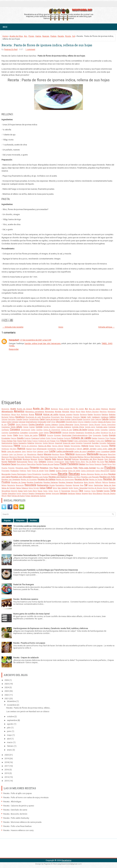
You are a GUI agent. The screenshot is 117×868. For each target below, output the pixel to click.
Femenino (101, 438)
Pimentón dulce (22, 468)
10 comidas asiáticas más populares (29, 526)
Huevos (21, 449)
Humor (29, 449)
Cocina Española (36, 424)
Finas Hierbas (7, 441)
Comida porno (90, 427)
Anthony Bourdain (92, 412)
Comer (32, 427)
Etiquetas (20, 521)
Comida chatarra (64, 427)
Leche (52, 451)
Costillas (39, 430)
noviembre (12, 705)
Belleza (12, 417)
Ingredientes (52, 449)
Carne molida (65, 419)
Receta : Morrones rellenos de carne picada (22, 822)
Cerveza (22, 422)
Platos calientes (66, 468)
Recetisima (58, 10)
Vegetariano (40, 493)
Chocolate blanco (71, 422)
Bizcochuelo (55, 417)
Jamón (86, 449)
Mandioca (55, 454)
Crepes (97, 430)
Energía (112, 435)
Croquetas (104, 430)
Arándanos (112, 412)
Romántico (60, 485)
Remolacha (11, 485)
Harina (38, 36)
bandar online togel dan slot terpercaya (43, 343)
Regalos (112, 482)
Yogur (28, 496)
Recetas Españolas (35, 482)
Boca (62, 417)
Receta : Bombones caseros (26, 599)
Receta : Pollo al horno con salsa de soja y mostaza (26, 797)
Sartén (71, 488)
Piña (51, 468)
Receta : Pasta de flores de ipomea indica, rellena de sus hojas (47, 45)
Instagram (61, 449)
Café (89, 417)
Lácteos (40, 451)
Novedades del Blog (88, 459)
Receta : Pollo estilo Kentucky (16, 818)
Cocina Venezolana (108, 425)
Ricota (68, 36)
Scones (76, 488)
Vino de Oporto (109, 493)
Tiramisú (87, 491)
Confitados (5, 430)
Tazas (56, 491)
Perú (114, 464)
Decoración (55, 432)
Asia (18, 415)
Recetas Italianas (51, 482)
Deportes (72, 433)
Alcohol (112, 409)
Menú (67, 457)
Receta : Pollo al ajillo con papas (18, 793)
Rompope (76, 485)
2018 (7, 762)
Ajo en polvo (94, 409)
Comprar (112, 427)
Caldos (112, 417)
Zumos (43, 496)
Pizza (56, 468)
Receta (61, 36)
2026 (7, 680)
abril (9, 739)
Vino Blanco (98, 493)
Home (5, 36)
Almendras (50, 412)
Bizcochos (46, 417)
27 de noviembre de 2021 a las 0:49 (36, 340)
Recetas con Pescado (90, 477)
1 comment (30, 49)
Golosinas (38, 443)
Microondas (111, 457)
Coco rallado (17, 427)
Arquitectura (6, 415)
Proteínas (23, 471)
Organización (59, 462)
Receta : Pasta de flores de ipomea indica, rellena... (29, 708)
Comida (39, 427)
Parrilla (39, 464)
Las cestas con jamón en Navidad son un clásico (28, 711)
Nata (54, 459)
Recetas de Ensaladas (29, 480)
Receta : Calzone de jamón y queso (19, 806)
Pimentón (11, 468)
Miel (3, 459)
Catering (98, 419)
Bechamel (5, 417)
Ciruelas (94, 422)
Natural (60, 459)
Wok (9, 496)
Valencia (25, 494)
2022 (7, 695)
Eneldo (105, 435)
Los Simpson (18, 454)
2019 (7, 758)
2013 (7, 781)
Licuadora (105, 451)
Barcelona (97, 415)
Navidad (68, 459)
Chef (49, 422)
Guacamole (87, 443)
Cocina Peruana (95, 425)
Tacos (40, 491)
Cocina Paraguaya (81, 425)
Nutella (4, 462)
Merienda (73, 457)
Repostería (30, 485)
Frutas (70, 441)
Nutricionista (22, 462)
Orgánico (50, 462)
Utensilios (12, 493)
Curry (41, 433)
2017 (7, 766)
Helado (67, 446)
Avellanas (24, 415)
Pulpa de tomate (38, 471)
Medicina (61, 457)
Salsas (43, 488)
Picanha (4, 468)
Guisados (103, 443)
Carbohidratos (34, 419)
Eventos (60, 438)
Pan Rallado (110, 462)
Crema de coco (67, 430)
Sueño (26, 491)
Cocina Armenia (22, 425)
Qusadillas (46, 474)
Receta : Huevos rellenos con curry (18, 830)
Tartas (51, 491)
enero (10, 750)
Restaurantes (43, 485)
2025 (7, 684)
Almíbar (58, 412)
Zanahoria (35, 496)
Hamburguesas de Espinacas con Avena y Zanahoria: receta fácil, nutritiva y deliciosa (51, 628)
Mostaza (26, 459)
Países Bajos (80, 462)
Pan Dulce (100, 462)
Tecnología (66, 491)
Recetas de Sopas (19, 482)
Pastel (63, 464)
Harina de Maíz (45, 446)
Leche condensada (65, 451)
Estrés (48, 438)
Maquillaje (112, 454)
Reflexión (98, 482)
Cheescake (42, 422)
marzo (10, 742)
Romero (69, 485)
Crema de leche (80, 430)
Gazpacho (23, 443)
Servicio (106, 488)
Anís (83, 412)
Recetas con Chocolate (21, 477)
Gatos (15, 443)
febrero (11, 746)
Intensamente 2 (70, 449)
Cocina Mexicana (66, 424)
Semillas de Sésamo (95, 488)
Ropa (82, 485)
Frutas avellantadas (81, 441)
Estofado (42, 438)
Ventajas (63, 493)
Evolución (67, 438)
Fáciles (94, 438)
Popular (7, 521)
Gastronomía (7, 443)
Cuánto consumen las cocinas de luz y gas (32, 541)
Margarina (13, 457)
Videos (78, 493)
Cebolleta (112, 419)
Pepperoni (98, 464)
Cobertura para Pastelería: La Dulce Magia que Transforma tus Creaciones (46, 570)
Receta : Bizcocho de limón (15, 814)
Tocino (93, 491)
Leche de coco (80, 451)
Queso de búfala (74, 471)
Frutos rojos (100, 441)
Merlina (80, 457)
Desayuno (80, 433)
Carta (93, 419)
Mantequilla (93, 454)
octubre (11, 716)
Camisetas (12, 419)
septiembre (12, 720)
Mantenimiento (81, 454)
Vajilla (19, 494)
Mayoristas (53, 457)
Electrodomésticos (80, 435)
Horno (112, 446)
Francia (35, 441)
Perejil (104, 464)
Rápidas (54, 474)
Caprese (25, 419)
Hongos (97, 446)
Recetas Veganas (66, 482)
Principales (6, 471)
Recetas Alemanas (87, 474)
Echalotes (58, 435)
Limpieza (5, 454)
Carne (42, 419)
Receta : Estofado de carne (15, 810)
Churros (81, 422)
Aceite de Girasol (24, 409)
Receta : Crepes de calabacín (26, 658)
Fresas (53, 441)
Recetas (74, 474)
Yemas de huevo (18, 496)
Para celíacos (21, 464)
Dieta (16, 435)
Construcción (26, 430)
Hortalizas (5, 449)
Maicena (48, 454)
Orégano (42, 462)
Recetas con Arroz (101, 474)
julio (9, 728)
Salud (49, 488)
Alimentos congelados (35, 412)
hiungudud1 (14, 340)
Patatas (82, 464)
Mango (62, 454)
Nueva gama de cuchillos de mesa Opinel (31, 614)
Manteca (70, 454)
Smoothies (6, 491)
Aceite (13, 409)
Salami (91, 485)
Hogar (91, 446)
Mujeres (41, 459)
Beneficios (20, 417)
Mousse (34, 459)
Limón (113, 451)
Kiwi (35, 452)
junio (9, 731)
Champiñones (31, 422)
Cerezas (15, 422)
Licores (98, 452)
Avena (31, 414)
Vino (90, 493)
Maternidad (44, 457)
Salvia (55, 488)
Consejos (15, 430)
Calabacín (96, 417)
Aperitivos (103, 412)
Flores (31, 36)
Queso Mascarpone (102, 471)
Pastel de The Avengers (24, 585)
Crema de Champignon (52, 430)
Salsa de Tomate (9, 488)
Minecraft (9, 459)
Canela (19, 419)
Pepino (92, 464)
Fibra (107, 438)
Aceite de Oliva (16, 36)
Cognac (26, 427)
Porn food (100, 468)
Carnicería (86, 419)
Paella (72, 462)
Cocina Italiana (51, 424)
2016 (7, 770)
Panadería (6, 464)
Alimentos (19, 411)
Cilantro (87, 422)
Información (42, 449)
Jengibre (93, 449)
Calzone (4, 419)
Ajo (26, 36)
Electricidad (67, 435)
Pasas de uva (48, 464)
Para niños (31, 464)
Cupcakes (24, 433)
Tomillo (106, 491)
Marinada (21, 457)
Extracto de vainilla (81, 438)
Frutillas (92, 441)
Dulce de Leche (31, 435)
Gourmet (59, 443)
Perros (110, 464)
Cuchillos (5, 433)
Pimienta (34, 468)
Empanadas (97, 435)
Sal (74, 36)
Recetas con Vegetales (11, 479)
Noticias (75, 459)
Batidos (105, 414)
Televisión (74, 491)
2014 (7, 777)
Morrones (18, 459)
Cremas (91, 430)
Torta (113, 491)
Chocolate (60, 422)
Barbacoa (83, 415)
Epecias (14, 438)
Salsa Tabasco (22, 488)
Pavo (87, 464)
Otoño (67, 462)
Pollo (75, 468)
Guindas (95, 443)
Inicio (5, 27)
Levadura (91, 451)
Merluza (87, 457)
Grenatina (79, 443)
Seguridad (83, 488)
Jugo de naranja (14, 451)
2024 (7, 687)
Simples (112, 488)
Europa (54, 438)
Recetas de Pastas (96, 480)
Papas (13, 464)
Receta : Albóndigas (12, 802)
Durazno (50, 435)
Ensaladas (6, 438)
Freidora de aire (44, 441)
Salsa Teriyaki (34, 488)
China (53, 422)
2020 (7, 755)
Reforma (105, 482)
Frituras (63, 441)
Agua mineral (64, 409)
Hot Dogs (13, 449)
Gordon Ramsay (48, 443)
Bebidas (112, 414)
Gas (114, 441)
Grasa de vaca (69, 443)
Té (60, 491)
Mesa (103, 457)
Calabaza (105, 417)
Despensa (104, 433)
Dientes (10, 435)
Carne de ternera (52, 419)
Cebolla (105, 419)
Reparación (20, 485)
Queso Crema (62, 471)
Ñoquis (31, 462)
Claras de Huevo (104, 422)
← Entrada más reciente (13, 327)
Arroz (14, 414)
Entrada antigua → (106, 327)
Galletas (108, 441)
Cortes (33, 430)
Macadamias (32, 454)
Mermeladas (96, 457)
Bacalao (76, 415)
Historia (85, 446)
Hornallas (105, 446)
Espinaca (35, 438)
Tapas (45, 491)
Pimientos (44, 468)
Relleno (4, 485)
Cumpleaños (14, 433)
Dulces (42, 435)
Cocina (11, 424)
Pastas (53, 36)
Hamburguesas (7, 446)
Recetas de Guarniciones (65, 480)
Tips (81, 491)
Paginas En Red (11, 49)
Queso (52, 471)
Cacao (83, 417)
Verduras (71, 493)
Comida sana (102, 427)
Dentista (65, 433)
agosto (10, 724)
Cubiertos (112, 430)
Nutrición (12, 462)
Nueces (46, 36)
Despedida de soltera (92, 433)
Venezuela (55, 494)
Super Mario (33, 491)
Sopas (20, 491)
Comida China (78, 427)
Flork (25, 441)
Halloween (111, 443)
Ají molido (80, 409)
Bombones (69, 417)
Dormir (21, 435)
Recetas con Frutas (40, 477)
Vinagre (85, 493)
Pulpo (46, 471)
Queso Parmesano (19, 474)
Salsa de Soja (110, 485)
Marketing (29, 457)
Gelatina (31, 443)
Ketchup (30, 452)
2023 (7, 691)
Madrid (40, 454)
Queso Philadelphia (34, 474)
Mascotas (36, 457)
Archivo (33, 521)
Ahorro (73, 409)
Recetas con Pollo (107, 477)
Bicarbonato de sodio (33, 417)
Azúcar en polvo (51, 414)
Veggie (48, 493)
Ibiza (34, 449)
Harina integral (58, 446)
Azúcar (39, 414)
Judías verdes (102, 449)
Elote (90, 435)
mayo (10, 735)
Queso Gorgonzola (88, 471)
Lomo (11, 454)
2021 (7, 699)
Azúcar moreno (66, 414)
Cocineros (6, 427)
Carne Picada (77, 419)
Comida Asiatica (49, 427)
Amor (73, 412)
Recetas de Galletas (47, 479)
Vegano (31, 493)
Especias (27, 438)
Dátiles (46, 433)
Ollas (36, 462)
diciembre (12, 701)
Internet (79, 449)
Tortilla (4, 493)
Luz (25, 454)
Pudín (29, 471)
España (20, 438)
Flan (15, 441)
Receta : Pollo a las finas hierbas (17, 826)
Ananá (78, 412)
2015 (7, 773)
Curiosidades (33, 433)
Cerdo (9, 422)
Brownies (76, 417)
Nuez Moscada (110, 459)
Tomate (100, 491)
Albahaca (105, 409)
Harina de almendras (29, 446)
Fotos (29, 441)
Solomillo (14, 491)
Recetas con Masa (74, 477)
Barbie (90, 414)
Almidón (66, 412)
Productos (15, 471)
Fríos (58, 441)
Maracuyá (5, 457)
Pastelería (73, 464)
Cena (4, 422)
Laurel (46, 452)
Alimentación (7, 411)
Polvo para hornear (87, 468)
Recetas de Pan (82, 479)
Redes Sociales (89, 482)
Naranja (48, 459)
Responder (14, 349)
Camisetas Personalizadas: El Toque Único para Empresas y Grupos (43, 555)
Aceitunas (54, 409)
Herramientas (75, 446)
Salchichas (98, 485)
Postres (110, 467)
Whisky (4, 496)
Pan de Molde (91, 462)
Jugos (24, 452)
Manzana (103, 454)
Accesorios (5, 409)
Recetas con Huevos (58, 477)
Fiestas (113, 438)
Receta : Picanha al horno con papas (29, 643)
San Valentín (63, 488)
